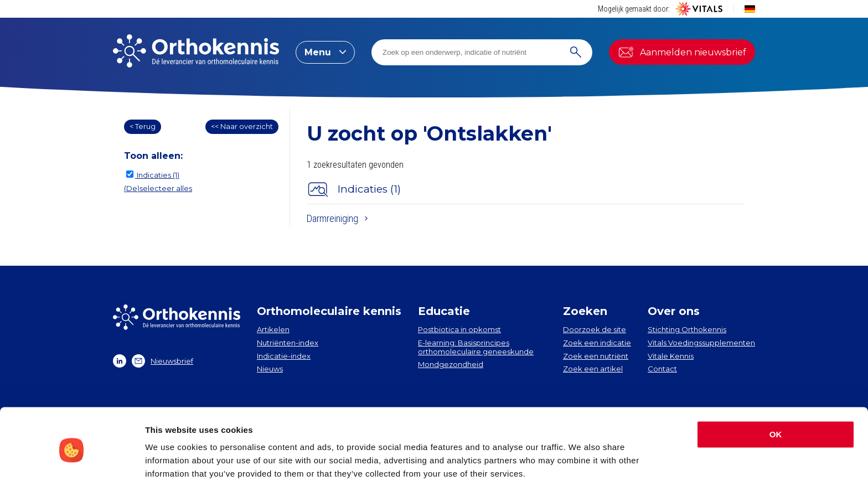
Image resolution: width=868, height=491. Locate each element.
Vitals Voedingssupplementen (701, 343)
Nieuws (270, 369)
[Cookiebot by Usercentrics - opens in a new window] (72, 469)
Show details (171, 469)
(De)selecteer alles (158, 188)
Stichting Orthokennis (687, 329)
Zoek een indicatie (597, 343)
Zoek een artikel (593, 369)
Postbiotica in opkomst (459, 329)
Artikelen (273, 329)
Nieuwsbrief (162, 361)
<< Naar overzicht (242, 126)
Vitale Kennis (671, 356)
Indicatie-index (284, 356)
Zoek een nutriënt (596, 356)
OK (776, 399)
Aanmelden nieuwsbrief (682, 52)
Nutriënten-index (288, 343)
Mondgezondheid (451, 364)
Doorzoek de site (595, 329)
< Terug (143, 126)
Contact (662, 369)
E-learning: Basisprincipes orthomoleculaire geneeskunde (476, 347)
